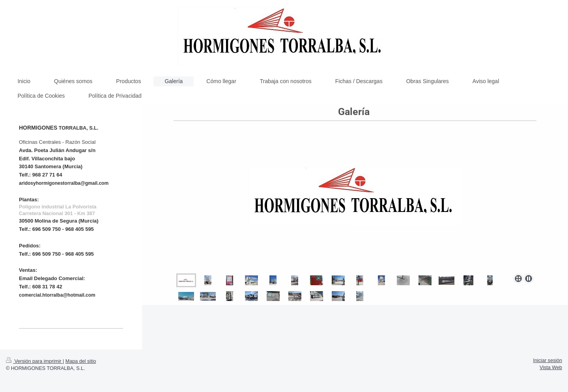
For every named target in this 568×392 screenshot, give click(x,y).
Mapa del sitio (81, 361)
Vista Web (551, 368)
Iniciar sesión (548, 360)
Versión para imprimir (34, 361)
